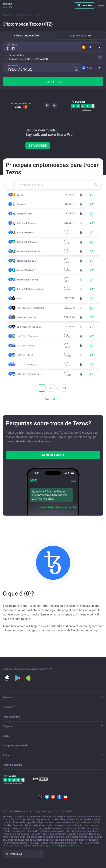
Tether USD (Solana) (28, 261)
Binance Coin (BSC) (27, 317)
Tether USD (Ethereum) (29, 242)
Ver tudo (53, 399)
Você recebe (13, 66)
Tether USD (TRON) (27, 233)
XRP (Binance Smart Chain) (31, 308)
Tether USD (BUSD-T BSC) (30, 251)
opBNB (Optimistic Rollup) (30, 327)
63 (64, 388)
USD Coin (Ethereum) (28, 336)
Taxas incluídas (17, 55)
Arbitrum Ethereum (27, 223)
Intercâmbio (53, 81)
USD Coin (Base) (26, 355)
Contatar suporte (53, 455)
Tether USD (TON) (26, 270)
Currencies (21, 15)
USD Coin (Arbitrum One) (30, 374)
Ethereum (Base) (26, 214)
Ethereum (22, 204)
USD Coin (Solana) (27, 346)
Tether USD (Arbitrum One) (31, 289)
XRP (19, 299)
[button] (92, 47)
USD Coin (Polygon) (28, 365)
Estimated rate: (17, 59)
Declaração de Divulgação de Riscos (59, 846)
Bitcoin (20, 195)
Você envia (12, 45)
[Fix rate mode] (78, 68)
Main (6, 15)
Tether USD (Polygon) (28, 280)
